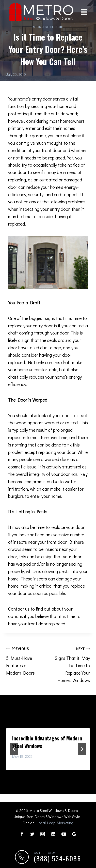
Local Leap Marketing (55, 822)
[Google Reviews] (74, 834)
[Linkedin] (53, 834)
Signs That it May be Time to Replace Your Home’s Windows (71, 664)
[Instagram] (43, 834)
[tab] (38, 774)
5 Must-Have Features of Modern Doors (25, 660)
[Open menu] (84, 12)
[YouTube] (64, 834)
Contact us (19, 609)
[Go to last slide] (14, 749)
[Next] (82, 749)
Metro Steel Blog (48, 27)
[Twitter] (32, 834)
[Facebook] (22, 834)
